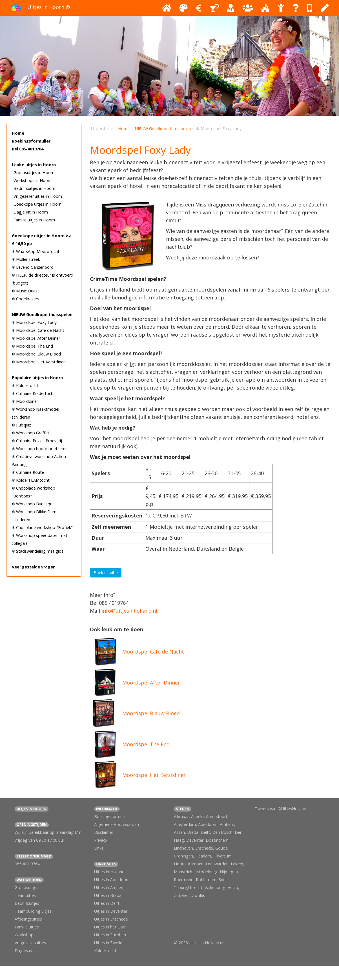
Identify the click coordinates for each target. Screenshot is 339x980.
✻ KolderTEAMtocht (31, 480)
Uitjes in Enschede (111, 919)
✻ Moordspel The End (32, 346)
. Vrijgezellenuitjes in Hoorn (37, 196)
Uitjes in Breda (108, 895)
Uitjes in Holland (109, 872)
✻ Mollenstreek (26, 259)
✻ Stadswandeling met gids (37, 551)
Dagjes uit (24, 951)
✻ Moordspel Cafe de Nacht (38, 330)
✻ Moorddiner (25, 401)
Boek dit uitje (106, 573)
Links (99, 848)
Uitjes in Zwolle (108, 943)
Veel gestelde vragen (34, 567)
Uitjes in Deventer (111, 911)
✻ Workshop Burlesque (33, 504)
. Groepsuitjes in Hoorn (33, 173)
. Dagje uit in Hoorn (30, 212)
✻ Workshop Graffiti (30, 433)
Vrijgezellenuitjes (30, 943)
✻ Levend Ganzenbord (33, 267)
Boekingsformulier (31, 141)
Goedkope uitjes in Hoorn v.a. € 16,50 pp (42, 240)
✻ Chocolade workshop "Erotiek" (42, 527)
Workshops (25, 935)
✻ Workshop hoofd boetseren (40, 449)
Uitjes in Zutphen (110, 935)
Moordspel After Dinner (151, 683)
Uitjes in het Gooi (110, 927)
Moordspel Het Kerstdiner (154, 775)
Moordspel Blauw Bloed (151, 713)
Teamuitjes (25, 895)
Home (18, 133)
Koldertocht (105, 951)
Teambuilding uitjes (33, 911)
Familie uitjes (27, 927)
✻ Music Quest (25, 291)
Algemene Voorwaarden (117, 824)
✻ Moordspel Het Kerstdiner (38, 362)
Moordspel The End (146, 744)
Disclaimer (104, 832)
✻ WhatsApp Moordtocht (36, 251)
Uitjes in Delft (107, 903)
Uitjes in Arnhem (109, 887)
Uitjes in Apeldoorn (112, 880)
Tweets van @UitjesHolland (281, 809)
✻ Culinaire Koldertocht (33, 393)
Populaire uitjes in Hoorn (37, 378)
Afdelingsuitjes (28, 919)
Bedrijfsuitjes (27, 903)
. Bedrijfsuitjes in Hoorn (33, 188)
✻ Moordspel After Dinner (36, 338)
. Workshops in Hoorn (32, 180)
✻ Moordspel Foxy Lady (34, 322)
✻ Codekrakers (25, 299)
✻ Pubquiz (21, 425)
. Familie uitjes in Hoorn (33, 220)
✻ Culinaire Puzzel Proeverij (37, 441)
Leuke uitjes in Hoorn (34, 165)
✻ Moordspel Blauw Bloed (36, 354)
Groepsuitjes (26, 887)
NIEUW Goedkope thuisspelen (42, 315)
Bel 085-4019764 (28, 149)
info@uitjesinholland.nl (129, 611)
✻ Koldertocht (25, 385)
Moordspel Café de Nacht (153, 652)
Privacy (101, 840)
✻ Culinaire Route (28, 472)
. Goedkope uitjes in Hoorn (36, 204)
